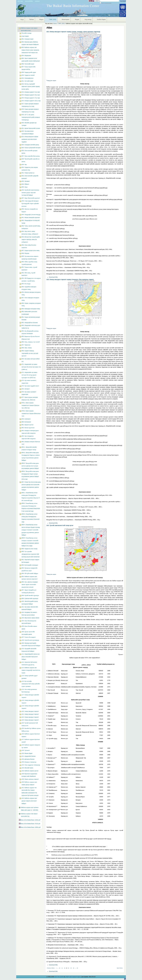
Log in (97, 1)
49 (77, 968)
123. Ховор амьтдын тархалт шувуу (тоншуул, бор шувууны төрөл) (70, 280)
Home (55, 23)
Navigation (17, 25)
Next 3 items (120, 968)
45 (71, 968)
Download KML (53, 277)
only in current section (106, 3)
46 (73, 968)
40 (60, 968)
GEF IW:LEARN (59, 977)
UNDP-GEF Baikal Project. (73, 977)
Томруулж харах (51, 81)
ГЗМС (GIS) (53, 19)
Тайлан (31, 19)
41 (62, 968)
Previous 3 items (51, 968)
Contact (37, 1)
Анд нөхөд (88, 19)
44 (69, 968)
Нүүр (22, 19)
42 (65, 968)
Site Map (20, 1)
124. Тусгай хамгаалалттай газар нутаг (60, 525)
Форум (77, 19)
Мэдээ (41, 19)
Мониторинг (66, 19)
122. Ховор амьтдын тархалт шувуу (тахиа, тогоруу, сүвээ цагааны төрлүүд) (73, 32)
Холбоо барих (101, 19)
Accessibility (29, 1)
